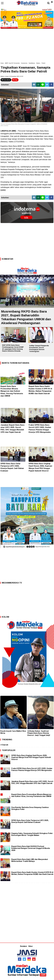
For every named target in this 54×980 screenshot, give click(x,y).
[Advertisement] (27, 45)
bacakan (6, 80)
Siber (31, 946)
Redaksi (23, 946)
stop (15, 80)
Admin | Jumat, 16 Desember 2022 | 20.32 (12, 76)
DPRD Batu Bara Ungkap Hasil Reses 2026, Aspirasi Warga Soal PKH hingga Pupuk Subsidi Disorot (31, 757)
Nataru (38, 63)
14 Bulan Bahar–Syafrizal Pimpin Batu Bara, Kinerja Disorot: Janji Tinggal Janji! (39, 733)
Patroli (43, 63)
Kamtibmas (32, 63)
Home (2, 63)
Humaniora (24, 63)
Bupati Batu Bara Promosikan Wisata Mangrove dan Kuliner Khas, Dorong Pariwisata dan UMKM (12, 391)
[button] (52, 1)
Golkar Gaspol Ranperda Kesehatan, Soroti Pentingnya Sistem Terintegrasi (39, 348)
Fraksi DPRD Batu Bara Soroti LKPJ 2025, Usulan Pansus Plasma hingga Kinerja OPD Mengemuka (32, 769)
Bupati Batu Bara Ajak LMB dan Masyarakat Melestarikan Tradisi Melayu (30, 860)
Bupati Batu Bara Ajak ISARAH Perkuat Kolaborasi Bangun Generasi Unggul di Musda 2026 (31, 848)
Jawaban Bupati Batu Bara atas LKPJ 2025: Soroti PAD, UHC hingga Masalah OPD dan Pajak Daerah (32, 782)
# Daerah (4, 745)
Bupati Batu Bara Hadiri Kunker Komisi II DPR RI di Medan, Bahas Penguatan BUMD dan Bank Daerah (32, 873)
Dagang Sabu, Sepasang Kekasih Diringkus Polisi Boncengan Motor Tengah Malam (32, 834)
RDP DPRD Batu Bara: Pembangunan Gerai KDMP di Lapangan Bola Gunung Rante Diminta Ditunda (13, 348)
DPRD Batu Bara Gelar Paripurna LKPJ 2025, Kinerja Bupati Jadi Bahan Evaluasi (30, 821)
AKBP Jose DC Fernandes (12, 63)
